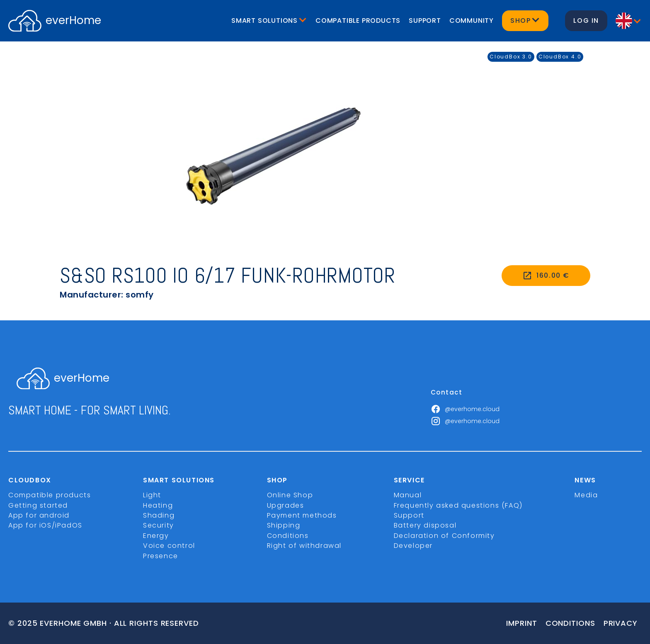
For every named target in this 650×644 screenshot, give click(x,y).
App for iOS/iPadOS (45, 525)
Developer (413, 546)
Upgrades (286, 505)
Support (425, 21)
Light (152, 495)
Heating (158, 505)
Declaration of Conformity (444, 536)
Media (586, 495)
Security (159, 525)
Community (472, 21)
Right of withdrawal (304, 546)
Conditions (288, 536)
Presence (161, 556)
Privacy (621, 623)
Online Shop (290, 495)
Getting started (38, 505)
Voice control (169, 546)
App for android (39, 515)
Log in (586, 21)
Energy (156, 536)
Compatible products (358, 21)
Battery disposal (425, 525)
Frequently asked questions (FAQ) (458, 505)
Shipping (284, 525)
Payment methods (302, 515)
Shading (159, 515)
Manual (408, 495)
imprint (521, 623)
